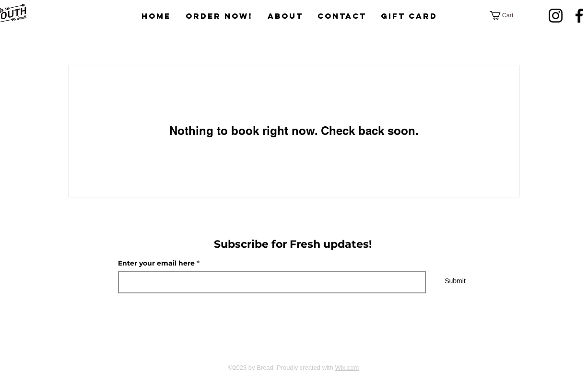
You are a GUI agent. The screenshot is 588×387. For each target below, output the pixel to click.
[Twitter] (291, 348)
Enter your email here (156, 263)
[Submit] (455, 281)
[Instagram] (556, 16)
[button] (506, 15)
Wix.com (347, 368)
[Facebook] (268, 348)
